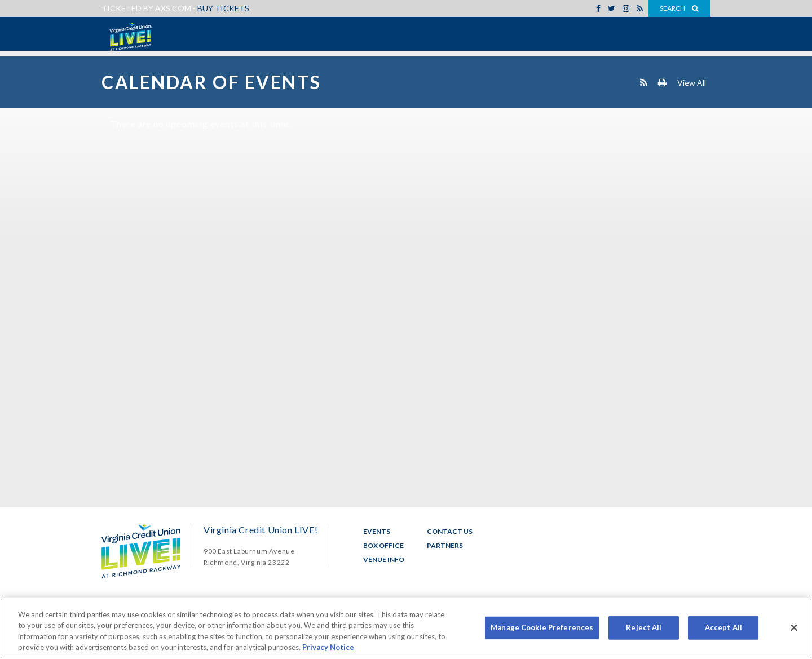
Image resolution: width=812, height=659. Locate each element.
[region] (406, 629)
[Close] (794, 627)
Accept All (723, 627)
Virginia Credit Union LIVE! (130, 37)
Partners (445, 545)
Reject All (644, 627)
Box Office (383, 545)
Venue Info (384, 560)
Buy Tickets (223, 8)
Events (377, 531)
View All (692, 82)
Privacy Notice (328, 647)
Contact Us (450, 531)
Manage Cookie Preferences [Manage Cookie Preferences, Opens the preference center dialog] (542, 627)
